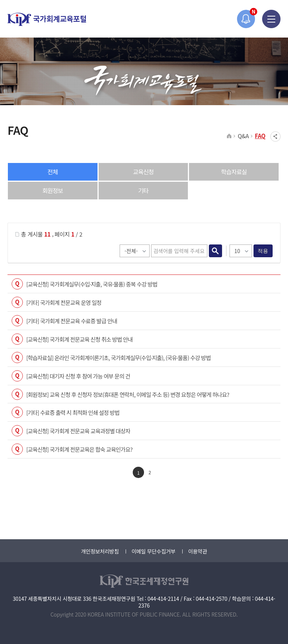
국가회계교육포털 (47, 19)
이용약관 (198, 551)
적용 (263, 251)
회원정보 (53, 190)
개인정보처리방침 (100, 551)
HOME (229, 136)
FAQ (260, 136)
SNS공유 (275, 136)
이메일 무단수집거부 (154, 551)
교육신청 (143, 172)
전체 (53, 172)
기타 (143, 190)
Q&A (243, 136)
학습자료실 (234, 172)
